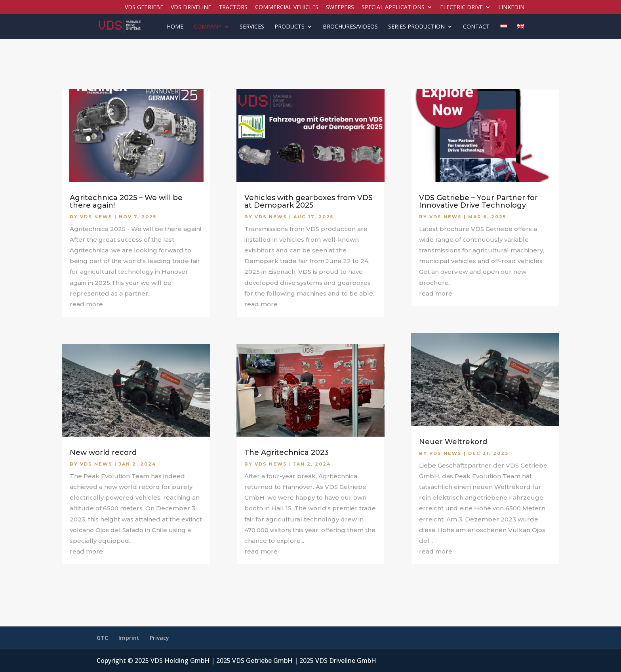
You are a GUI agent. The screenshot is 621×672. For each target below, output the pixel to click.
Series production (416, 27)
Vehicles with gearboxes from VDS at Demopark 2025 (309, 201)
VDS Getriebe (144, 8)
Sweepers (340, 8)
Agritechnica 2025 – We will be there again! (126, 201)
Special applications (393, 8)
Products (290, 27)
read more (86, 304)
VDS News (96, 217)
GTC (102, 638)
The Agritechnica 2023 (287, 452)
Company (208, 27)
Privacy (159, 638)
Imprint (129, 638)
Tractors (233, 8)
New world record (103, 452)
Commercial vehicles (287, 8)
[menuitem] (503, 32)
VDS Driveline (191, 8)
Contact (476, 27)
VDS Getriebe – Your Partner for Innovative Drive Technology (478, 201)
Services (252, 27)
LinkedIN (511, 8)
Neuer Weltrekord (453, 442)
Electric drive (461, 8)
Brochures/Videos (350, 27)
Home (175, 27)
